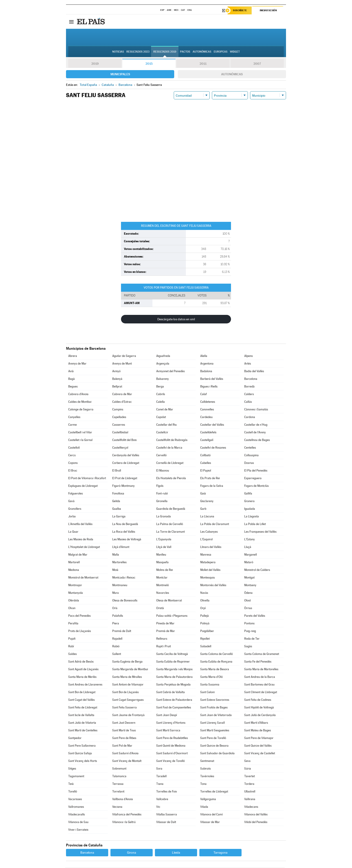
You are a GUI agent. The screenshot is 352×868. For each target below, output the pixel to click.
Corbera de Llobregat (126, 463)
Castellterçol (120, 448)
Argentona (207, 364)
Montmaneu (120, 585)
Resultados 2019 (165, 52)
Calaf (203, 394)
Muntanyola (76, 593)
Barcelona (251, 379)
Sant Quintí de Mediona (171, 746)
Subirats (206, 769)
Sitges (72, 769)
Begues (73, 387)
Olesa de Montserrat (169, 601)
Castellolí (74, 448)
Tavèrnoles (207, 776)
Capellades (119, 417)
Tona (203, 784)
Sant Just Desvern (124, 723)
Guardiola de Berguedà (171, 509)
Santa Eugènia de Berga (127, 662)
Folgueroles (76, 494)
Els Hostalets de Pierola (171, 478)
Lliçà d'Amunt (121, 547)
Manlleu (161, 555)
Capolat (161, 417)
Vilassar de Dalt (166, 822)
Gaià (203, 494)
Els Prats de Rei (210, 478)
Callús (248, 402)
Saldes (73, 654)
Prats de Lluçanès (80, 631)
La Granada (164, 517)
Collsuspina (251, 455)
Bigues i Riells (209, 387)
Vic (158, 807)
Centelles (250, 448)
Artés (248, 364)
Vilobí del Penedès (256, 822)
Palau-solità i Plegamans (172, 616)
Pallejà (205, 616)
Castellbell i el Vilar (80, 433)
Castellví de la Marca (169, 448)
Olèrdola (74, 601)
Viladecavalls (77, 815)
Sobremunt (119, 769)
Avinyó (116, 371)
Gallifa (248, 494)
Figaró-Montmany (123, 486)
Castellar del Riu (166, 425)
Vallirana (250, 799)
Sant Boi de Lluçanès (125, 692)
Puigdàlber (207, 631)
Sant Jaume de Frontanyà (128, 715)
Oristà (160, 608)
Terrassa (118, 784)
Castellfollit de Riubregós (172, 440)
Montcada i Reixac (124, 578)
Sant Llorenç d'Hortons (171, 723)
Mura (115, 593)
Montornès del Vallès (213, 585)
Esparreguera (253, 478)
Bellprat (117, 387)
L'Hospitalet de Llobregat (84, 547)
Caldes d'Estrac (122, 402)
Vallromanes (76, 807)
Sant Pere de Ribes (124, 738)
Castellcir (162, 433)
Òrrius (248, 608)
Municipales (120, 74)
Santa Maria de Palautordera (174, 677)
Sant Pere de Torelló (213, 738)
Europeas (221, 52)
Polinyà (205, 624)
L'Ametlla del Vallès (80, 524)
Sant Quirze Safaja (80, 753)
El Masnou (163, 471)
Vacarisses (75, 799)
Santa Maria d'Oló (211, 677)
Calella (161, 402)
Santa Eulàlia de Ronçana (216, 662)
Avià (71, 371)
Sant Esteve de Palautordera (174, 700)
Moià (115, 570)
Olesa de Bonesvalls (125, 601)
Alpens (249, 356)
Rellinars (162, 639)
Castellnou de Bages (257, 440)
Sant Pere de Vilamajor (259, 738)
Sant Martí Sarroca (168, 731)
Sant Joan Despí (167, 715)
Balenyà (117, 379)
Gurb (203, 509)
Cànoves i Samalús (256, 410)
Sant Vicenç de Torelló (170, 761)
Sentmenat (207, 761)
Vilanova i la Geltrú (124, 822)
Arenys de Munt (122, 364)
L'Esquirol (206, 540)
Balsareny (163, 379)
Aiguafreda (163, 356)
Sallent (117, 654)
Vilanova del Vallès (256, 815)
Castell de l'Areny (255, 433)
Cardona (250, 417)
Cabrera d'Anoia (78, 394)
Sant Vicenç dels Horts (83, 761)
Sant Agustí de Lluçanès (83, 669)
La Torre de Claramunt (170, 532)
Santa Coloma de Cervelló (217, 654)
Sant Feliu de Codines (258, 700)
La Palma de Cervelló (170, 524)
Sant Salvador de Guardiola (217, 753)
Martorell (74, 562)
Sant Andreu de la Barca (260, 677)
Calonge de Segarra (81, 410)
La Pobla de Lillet (255, 524)
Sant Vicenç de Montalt (127, 761)
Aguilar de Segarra (124, 356)
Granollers (75, 509)
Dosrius (249, 463)
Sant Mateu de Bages (258, 731)
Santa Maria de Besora (215, 669)
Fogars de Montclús (256, 486)
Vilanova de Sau (78, 822)
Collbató (205, 455)
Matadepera (208, 562)
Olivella (205, 601)
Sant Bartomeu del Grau (259, 685)
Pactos (185, 52)
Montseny (250, 585)
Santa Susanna (210, 685)
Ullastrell (250, 792)
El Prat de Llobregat (125, 478)
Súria (248, 769)
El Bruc (73, 471)
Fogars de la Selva (212, 486)
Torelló (73, 792)
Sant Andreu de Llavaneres (85, 685)
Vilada (204, 807)
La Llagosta (252, 517)
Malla (116, 555)
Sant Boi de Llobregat (82, 692)
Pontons (249, 624)
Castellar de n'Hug (256, 425)
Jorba (72, 517)
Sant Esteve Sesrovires (215, 700)
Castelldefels (208, 433)
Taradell (161, 776)
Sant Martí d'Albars (256, 723)
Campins (118, 410)
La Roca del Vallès (124, 532)
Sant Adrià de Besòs (81, 662)
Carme (73, 425)
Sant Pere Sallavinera (82, 746)
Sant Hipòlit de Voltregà (259, 708)
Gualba (117, 509)
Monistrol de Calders (257, 570)
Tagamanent (76, 776)
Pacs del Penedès (79, 616)
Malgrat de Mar (78, 555)
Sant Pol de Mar (122, 746)
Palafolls (118, 616)
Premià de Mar (166, 631)
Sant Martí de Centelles (83, 731)
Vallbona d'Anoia (123, 799)
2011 (203, 64)
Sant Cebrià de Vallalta (170, 692)
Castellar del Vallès (212, 425)
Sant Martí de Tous (124, 731)
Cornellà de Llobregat (170, 463)
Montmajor (75, 585)
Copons (73, 463)
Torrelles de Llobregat (214, 792)
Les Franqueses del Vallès (260, 532)
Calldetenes (208, 402)
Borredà (249, 387)
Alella (204, 356)
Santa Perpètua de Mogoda (173, 685)
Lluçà (248, 547)
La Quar (73, 532)
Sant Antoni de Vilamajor (128, 685)
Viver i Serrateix (78, 830)
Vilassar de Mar (210, 822)
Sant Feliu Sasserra (124, 708)
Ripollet (205, 639)
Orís (115, 608)
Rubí (71, 647)
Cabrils (161, 394)
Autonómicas (232, 74)
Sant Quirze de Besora (214, 746)
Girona (132, 853)
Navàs (204, 593)
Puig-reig (250, 631)
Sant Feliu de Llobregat (83, 708)
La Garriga (119, 517)
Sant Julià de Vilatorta (82, 723)
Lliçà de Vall (164, 547)
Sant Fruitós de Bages (214, 708)
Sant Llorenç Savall (212, 723)
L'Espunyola (164, 540)
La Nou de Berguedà (125, 524)
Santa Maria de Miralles (127, 677)
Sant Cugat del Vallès (81, 700)
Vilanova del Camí (211, 815)
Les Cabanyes (209, 532)
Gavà (71, 501)
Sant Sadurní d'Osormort (172, 753)
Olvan (72, 608)
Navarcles (163, 593)
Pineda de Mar (165, 624)
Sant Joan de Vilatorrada (216, 715)
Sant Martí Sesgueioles (215, 731)
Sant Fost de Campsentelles (174, 708)
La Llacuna (207, 517)
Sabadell (206, 647)
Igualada (250, 509)
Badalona (206, 371)
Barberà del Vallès (212, 379)
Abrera (73, 356)
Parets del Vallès (255, 616)
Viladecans (251, 807)
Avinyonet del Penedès (170, 371)
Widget (235, 52)
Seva (247, 761)
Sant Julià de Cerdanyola (260, 715)
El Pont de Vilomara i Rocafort (87, 478)
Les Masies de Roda (81, 540)
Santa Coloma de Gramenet (262, 654)
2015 (149, 64)
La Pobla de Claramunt (215, 524)
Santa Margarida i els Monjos (174, 669)
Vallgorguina (208, 799)
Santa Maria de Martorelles (261, 669)
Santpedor (75, 738)
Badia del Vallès (254, 371)
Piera (116, 624)
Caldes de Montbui (80, 402)
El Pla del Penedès (256, 471)
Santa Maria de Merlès (82, 677)
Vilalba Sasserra (167, 815)
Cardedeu (206, 417)
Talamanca (119, 776)
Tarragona (220, 853)
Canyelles (74, 417)
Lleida (176, 853)
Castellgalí (207, 440)
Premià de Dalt (122, 631)
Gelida (116, 501)
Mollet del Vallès (210, 570)
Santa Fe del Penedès (258, 662)
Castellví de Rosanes (213, 448)
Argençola (163, 364)
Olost (247, 601)
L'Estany (250, 540)
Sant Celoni (207, 692)
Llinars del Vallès (211, 547)
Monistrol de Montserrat (83, 578)
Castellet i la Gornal (80, 440)
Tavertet (250, 776)
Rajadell (117, 639)
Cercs (72, 455)
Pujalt (72, 639)
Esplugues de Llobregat (83, 486)
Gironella (162, 501)
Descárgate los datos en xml (176, 319)
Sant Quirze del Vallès (258, 746)
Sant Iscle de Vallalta (81, 715)
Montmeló (163, 585)
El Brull (117, 471)
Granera (249, 501)
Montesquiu (208, 578)
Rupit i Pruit (164, 647)
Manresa (206, 555)
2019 (95, 64)
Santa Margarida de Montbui (130, 669)
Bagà (71, 379)
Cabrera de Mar (122, 394)
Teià (71, 784)
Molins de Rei (165, 570)
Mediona (74, 570)
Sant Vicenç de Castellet (260, 753)
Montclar (162, 578)
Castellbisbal (120, 433)
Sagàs (248, 647)
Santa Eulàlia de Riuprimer (173, 662)
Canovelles (207, 410)
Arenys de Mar (77, 364)
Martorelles (119, 562)
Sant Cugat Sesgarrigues (128, 700)
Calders (249, 394)
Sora (159, 769)
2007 (257, 64)
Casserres (119, 425)
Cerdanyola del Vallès (126, 455)
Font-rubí (162, 494)
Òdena (248, 593)
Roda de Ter (252, 639)
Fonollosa (118, 494)
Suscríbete (240, 11)
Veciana (117, 807)
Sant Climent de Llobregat (261, 692)
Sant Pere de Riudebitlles (172, 738)
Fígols (160, 486)
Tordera (249, 784)
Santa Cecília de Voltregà (172, 654)
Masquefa (162, 562)
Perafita (73, 624)
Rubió (116, 647)
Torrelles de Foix (167, 792)
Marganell (251, 555)
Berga (160, 387)
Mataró (249, 562)
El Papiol (206, 471)
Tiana (160, 784)
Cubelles (206, 463)
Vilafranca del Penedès (127, 815)
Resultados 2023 (138, 52)
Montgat (249, 578)
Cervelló (161, 455)
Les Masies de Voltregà (127, 540)
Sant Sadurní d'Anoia (125, 753)
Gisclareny (207, 501)
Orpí (203, 608)
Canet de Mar (165, 410)
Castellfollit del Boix (124, 440)
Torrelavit (118, 792)
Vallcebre (162, 799)
